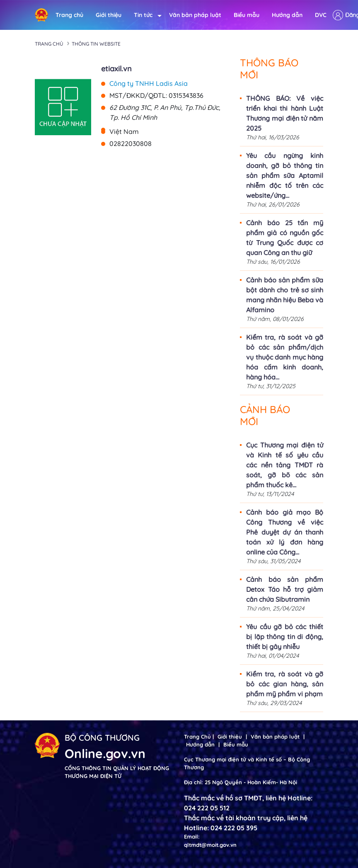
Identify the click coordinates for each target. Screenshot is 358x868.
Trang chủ (69, 15)
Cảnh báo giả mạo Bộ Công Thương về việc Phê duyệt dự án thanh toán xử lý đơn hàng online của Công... (285, 532)
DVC (321, 15)
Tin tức (145, 15)
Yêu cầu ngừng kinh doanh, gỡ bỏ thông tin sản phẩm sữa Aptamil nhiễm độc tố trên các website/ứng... (285, 175)
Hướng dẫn (287, 15)
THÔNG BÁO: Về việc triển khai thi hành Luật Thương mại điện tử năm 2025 (285, 113)
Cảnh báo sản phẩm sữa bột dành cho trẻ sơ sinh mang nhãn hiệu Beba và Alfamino (285, 295)
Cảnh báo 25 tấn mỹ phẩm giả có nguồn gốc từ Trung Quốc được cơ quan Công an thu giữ (285, 238)
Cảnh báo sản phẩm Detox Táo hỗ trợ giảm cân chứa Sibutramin (285, 589)
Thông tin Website (96, 44)
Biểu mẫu (247, 15)
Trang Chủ (197, 737)
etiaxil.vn (116, 69)
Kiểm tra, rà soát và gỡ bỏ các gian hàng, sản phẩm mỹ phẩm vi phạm (285, 684)
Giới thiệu (109, 15)
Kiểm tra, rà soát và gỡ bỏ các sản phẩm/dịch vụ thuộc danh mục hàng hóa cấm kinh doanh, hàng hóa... (285, 357)
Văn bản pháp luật (195, 15)
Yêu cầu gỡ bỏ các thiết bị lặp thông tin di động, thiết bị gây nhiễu (285, 637)
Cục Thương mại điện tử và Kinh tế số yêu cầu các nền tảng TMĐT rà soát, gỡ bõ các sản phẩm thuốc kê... (285, 465)
